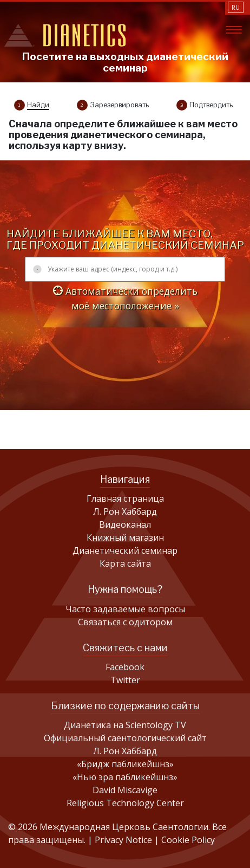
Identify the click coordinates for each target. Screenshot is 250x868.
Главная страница (125, 498)
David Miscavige (125, 790)
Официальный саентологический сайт (125, 738)
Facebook (125, 667)
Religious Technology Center (125, 803)
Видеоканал (125, 524)
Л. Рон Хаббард (125, 511)
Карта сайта (125, 563)
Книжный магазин (125, 537)
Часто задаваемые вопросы (125, 609)
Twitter (125, 680)
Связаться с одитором (125, 622)
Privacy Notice (124, 840)
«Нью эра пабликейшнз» (125, 777)
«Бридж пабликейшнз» (125, 764)
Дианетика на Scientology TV (125, 725)
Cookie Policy (188, 840)
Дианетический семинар (125, 550)
